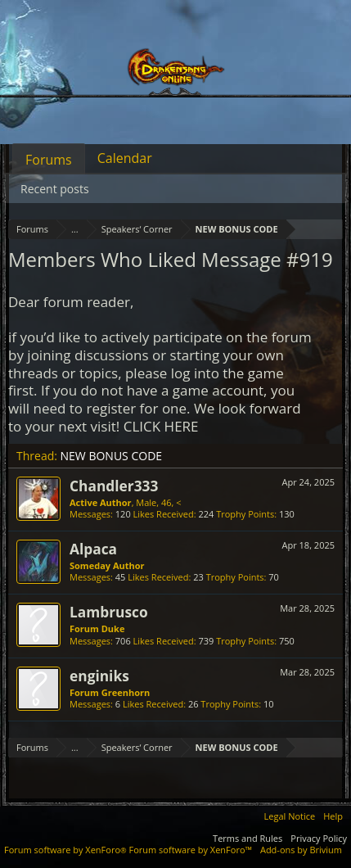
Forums (49, 160)
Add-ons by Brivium (301, 850)
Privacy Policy (319, 838)
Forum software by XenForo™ (191, 850)
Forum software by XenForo (67, 850)
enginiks (99, 676)
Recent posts (55, 189)
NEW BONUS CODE (112, 456)
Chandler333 (114, 486)
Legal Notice (290, 816)
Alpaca (93, 549)
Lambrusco (109, 612)
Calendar (125, 158)
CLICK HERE (161, 426)
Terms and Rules (248, 838)
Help (333, 816)
